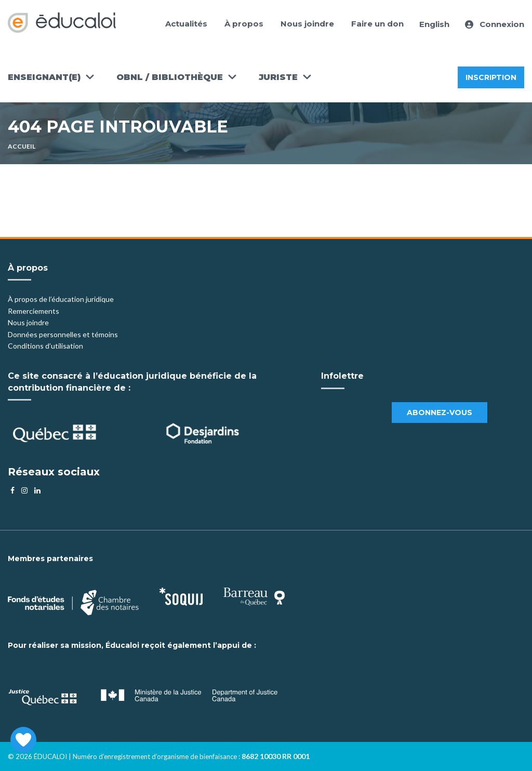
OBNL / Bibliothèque (170, 77)
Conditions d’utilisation (45, 346)
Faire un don (377, 24)
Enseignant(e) (44, 77)
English (434, 24)
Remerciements (34, 311)
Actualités (186, 24)
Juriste (278, 77)
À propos (244, 24)
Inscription (491, 77)
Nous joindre (307, 24)
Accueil (22, 146)
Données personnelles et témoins (63, 334)
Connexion (495, 24)
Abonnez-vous (440, 413)
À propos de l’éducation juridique (61, 299)
